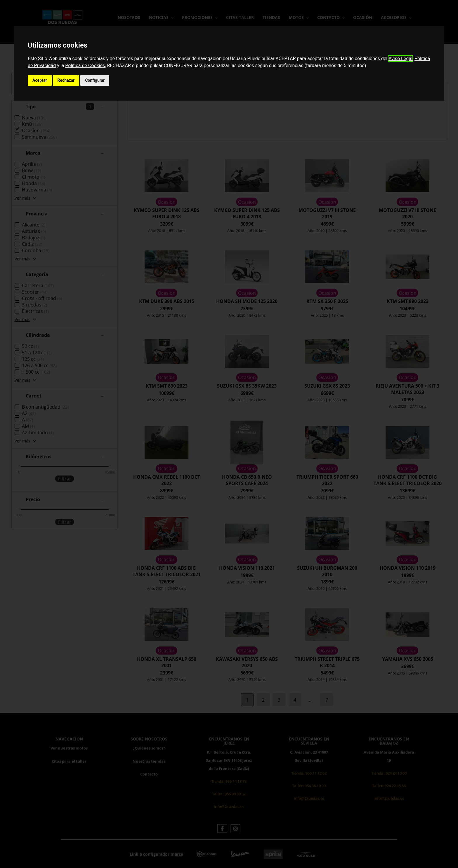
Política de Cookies (85, 66)
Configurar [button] (95, 80)
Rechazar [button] (66, 80)
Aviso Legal (400, 59)
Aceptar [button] (40, 80)
